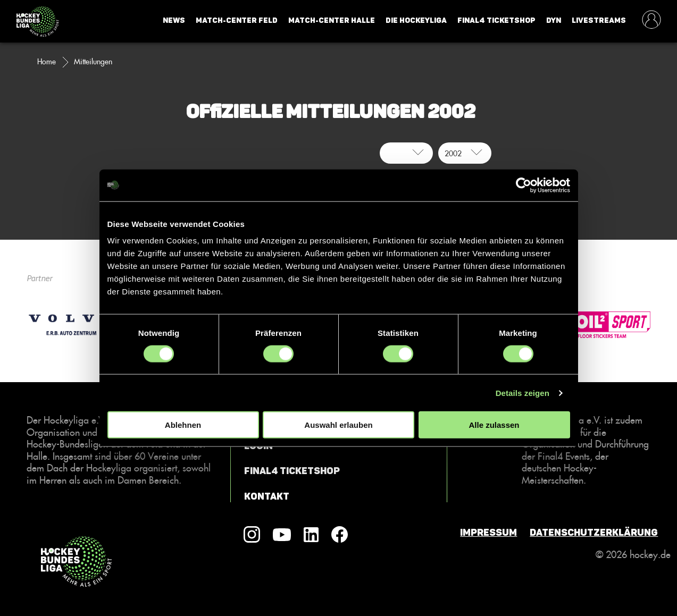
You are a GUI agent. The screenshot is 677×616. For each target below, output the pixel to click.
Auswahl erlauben (338, 425)
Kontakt (267, 496)
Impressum (488, 533)
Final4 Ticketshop (496, 20)
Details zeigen (523, 393)
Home (47, 62)
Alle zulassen (494, 425)
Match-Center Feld (237, 20)
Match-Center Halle (332, 20)
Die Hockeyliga (416, 20)
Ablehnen (183, 425)
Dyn (554, 20)
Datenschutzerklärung (594, 533)
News (174, 20)
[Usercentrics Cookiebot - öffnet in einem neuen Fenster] (524, 185)
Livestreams (599, 20)
